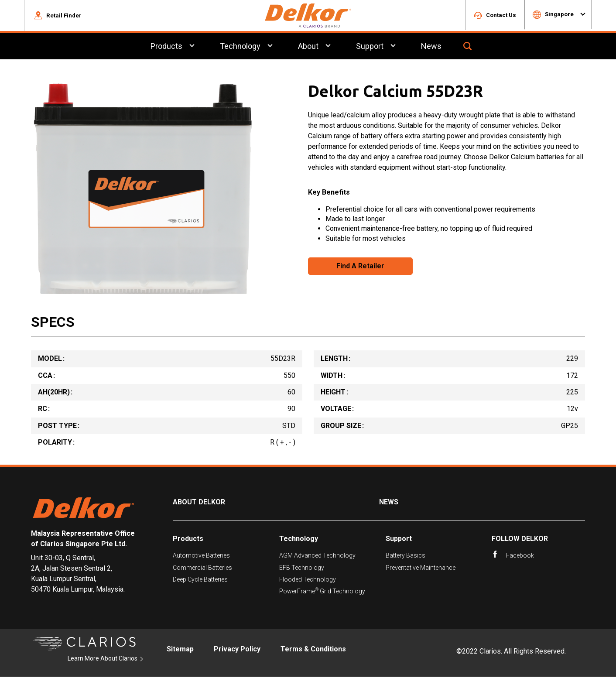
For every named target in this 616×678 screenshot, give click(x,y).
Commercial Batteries (202, 569)
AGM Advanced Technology (317, 557)
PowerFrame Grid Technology (322, 592)
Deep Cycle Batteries (200, 581)
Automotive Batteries (201, 557)
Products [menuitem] (166, 47)
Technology (299, 540)
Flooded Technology (308, 581)
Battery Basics (406, 557)
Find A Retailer (360, 267)
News (389, 504)
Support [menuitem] (370, 47)
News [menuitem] (431, 47)
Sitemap (180, 650)
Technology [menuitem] (240, 47)
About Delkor (199, 504)
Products (188, 540)
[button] (58, 16)
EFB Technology (302, 569)
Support (399, 540)
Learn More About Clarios (103, 660)
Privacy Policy (237, 650)
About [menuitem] (308, 47)
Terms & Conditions (313, 650)
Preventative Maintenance (421, 569)
